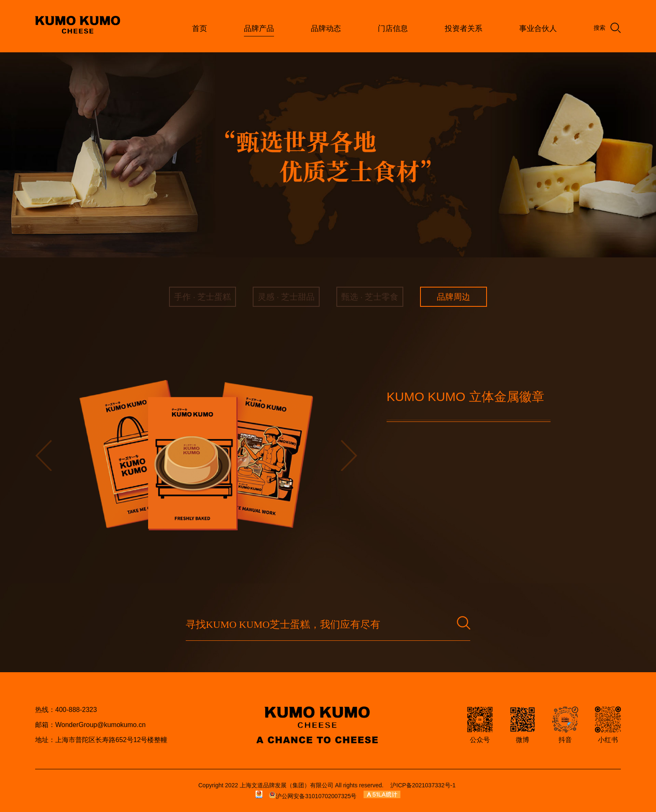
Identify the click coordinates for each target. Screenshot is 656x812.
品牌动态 (326, 28)
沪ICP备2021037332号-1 (423, 785)
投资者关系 (464, 28)
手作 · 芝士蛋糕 (203, 297)
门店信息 (393, 28)
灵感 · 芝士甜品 (286, 297)
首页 (200, 28)
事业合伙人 (538, 28)
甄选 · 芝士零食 (370, 297)
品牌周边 (454, 297)
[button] (44, 455)
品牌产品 (259, 28)
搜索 (607, 28)
